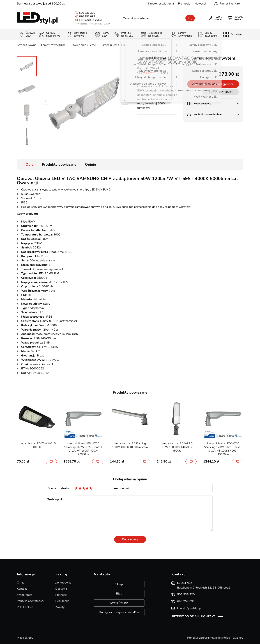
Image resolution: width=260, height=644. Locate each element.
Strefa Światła (119, 603)
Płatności (61, 595)
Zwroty (60, 607)
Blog (119, 594)
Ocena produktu (58, 488)
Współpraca (25, 595)
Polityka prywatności (30, 601)
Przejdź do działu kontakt (193, 616)
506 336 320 (87, 13)
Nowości (200, 4)
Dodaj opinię (130, 539)
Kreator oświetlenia (161, 4)
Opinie (90, 164)
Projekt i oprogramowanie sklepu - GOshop (215, 638)
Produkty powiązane (59, 164)
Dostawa (61, 589)
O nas (21, 583)
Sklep (119, 584)
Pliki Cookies (25, 607)
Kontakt (22, 589)
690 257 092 (87, 16)
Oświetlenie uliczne (83, 45)
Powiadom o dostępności (216, 84)
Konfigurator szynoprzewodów (119, 612)
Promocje (184, 4)
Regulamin (62, 601)
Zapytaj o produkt (221, 92)
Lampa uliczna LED (113, 45)
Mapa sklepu (25, 638)
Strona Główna (27, 45)
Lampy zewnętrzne (53, 45)
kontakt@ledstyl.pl (90, 20)
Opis (29, 164)
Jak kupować (63, 583)
